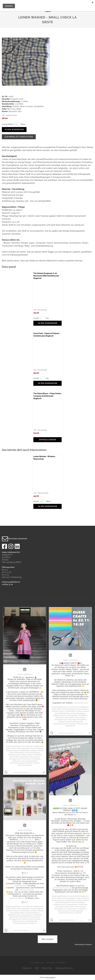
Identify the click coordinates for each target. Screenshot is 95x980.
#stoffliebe (37, 755)
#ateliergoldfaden (14, 746)
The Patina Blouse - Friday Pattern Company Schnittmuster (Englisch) (47, 396)
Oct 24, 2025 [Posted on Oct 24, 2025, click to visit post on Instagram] (79, 733)
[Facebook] (4, 547)
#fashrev (29, 763)
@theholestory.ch (21, 886)
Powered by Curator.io (83, 944)
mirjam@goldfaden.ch (11, 582)
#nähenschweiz (12, 751)
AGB (37, 968)
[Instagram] (11, 547)
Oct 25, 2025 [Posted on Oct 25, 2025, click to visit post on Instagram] (34, 772)
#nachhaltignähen (17, 753)
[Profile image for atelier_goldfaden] (6, 772)
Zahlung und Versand (64, 968)
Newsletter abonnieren (15, 539)
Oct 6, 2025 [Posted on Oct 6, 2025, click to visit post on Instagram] (79, 920)
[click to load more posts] (48, 939)
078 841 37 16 (7, 584)
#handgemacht (15, 759)
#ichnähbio (36, 759)
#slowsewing (34, 757)
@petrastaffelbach (17, 898)
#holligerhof (38, 746)
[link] (25, 670)
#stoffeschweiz (14, 755)
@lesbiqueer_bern (81, 703)
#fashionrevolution (17, 763)
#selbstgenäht (31, 761)
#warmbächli (27, 746)
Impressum (27, 968)
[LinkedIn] (17, 547)
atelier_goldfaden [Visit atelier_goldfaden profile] (25, 674)
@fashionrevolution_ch (62, 888)
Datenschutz (47, 968)
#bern (14, 748)
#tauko (37, 763)
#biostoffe (14, 757)
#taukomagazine (25, 765)
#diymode (26, 759)
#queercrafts (82, 724)
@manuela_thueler (26, 890)
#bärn (9, 748)
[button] (70, 767)
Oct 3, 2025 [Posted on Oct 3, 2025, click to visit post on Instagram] (34, 930)
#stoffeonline (25, 751)
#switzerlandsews (32, 753)
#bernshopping (37, 748)
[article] (25, 691)
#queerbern (70, 726)
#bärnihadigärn (24, 748)
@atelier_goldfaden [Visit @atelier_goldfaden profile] (20, 772)
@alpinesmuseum (26, 840)
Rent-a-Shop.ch (51, 977)
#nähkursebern (37, 751)
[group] (44, 772)
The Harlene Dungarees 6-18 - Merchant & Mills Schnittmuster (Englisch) (46, 276)
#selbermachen (18, 761)
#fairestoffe (23, 757)
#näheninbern (27, 755)
